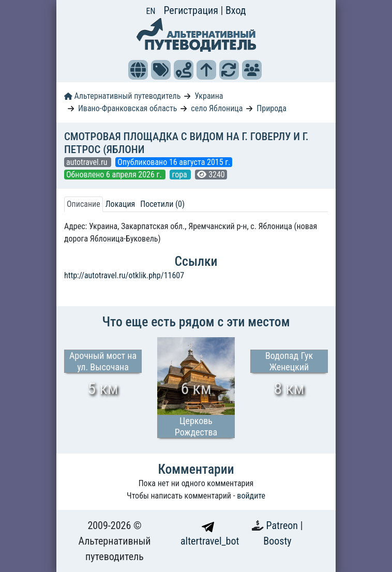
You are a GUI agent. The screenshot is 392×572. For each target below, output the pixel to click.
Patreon (283, 525)
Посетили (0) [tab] (162, 204)
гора (180, 175)
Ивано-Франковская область (128, 108)
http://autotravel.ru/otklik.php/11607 (124, 275)
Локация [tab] (120, 204)
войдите (251, 496)
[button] (138, 70)
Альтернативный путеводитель (122, 96)
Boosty (277, 541)
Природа (272, 108)
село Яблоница (217, 108)
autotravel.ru (88, 162)
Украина (209, 96)
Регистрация (192, 10)
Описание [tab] (84, 204)
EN (151, 11)
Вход (236, 10)
